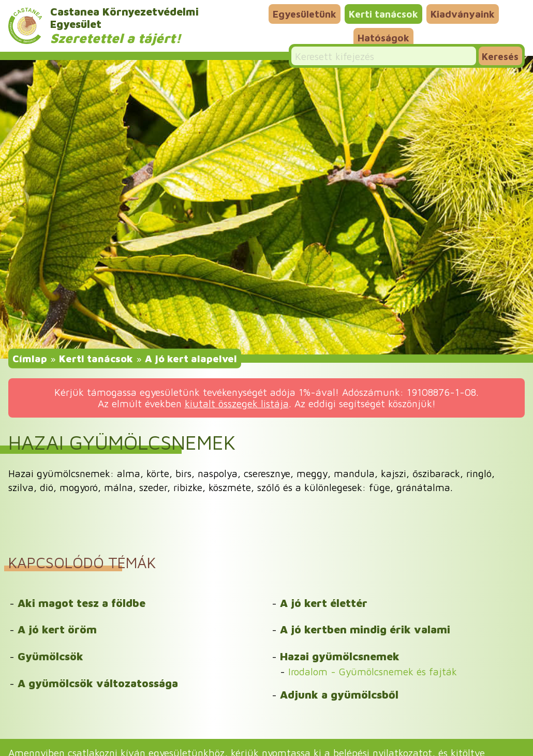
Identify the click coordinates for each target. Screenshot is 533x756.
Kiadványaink (463, 14)
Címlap (30, 358)
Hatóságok (383, 38)
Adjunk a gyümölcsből (339, 694)
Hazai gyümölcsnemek (340, 656)
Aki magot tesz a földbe (82, 603)
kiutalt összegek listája (237, 403)
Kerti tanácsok (383, 14)
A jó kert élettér (324, 603)
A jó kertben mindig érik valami (365, 629)
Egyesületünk (305, 14)
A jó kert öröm (57, 629)
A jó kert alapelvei (191, 358)
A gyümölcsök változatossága (98, 683)
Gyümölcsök (50, 656)
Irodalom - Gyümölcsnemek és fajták (373, 671)
